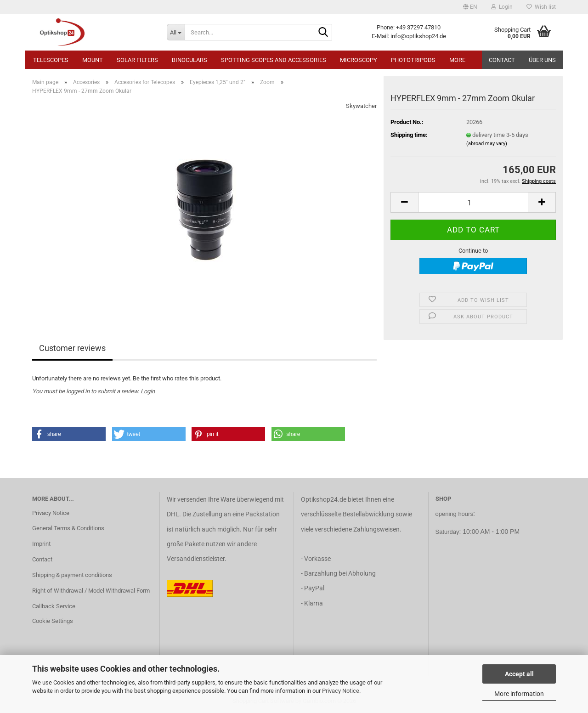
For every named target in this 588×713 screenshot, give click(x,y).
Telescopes (51, 60)
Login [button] (502, 7)
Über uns (542, 60)
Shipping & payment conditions (72, 575)
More (457, 60)
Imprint (41, 544)
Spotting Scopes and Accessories (274, 60)
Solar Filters (137, 60)
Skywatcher (361, 106)
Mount (93, 60)
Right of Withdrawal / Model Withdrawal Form (91, 591)
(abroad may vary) (487, 144)
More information (519, 694)
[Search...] (176, 32)
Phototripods (413, 60)
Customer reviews (72, 348)
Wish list (541, 7)
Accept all (519, 674)
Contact (502, 60)
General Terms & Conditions (68, 528)
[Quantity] (473, 202)
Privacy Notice (341, 691)
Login (148, 391)
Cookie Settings (53, 621)
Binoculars (189, 60)
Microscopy (359, 60)
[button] (470, 7)
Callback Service (54, 606)
